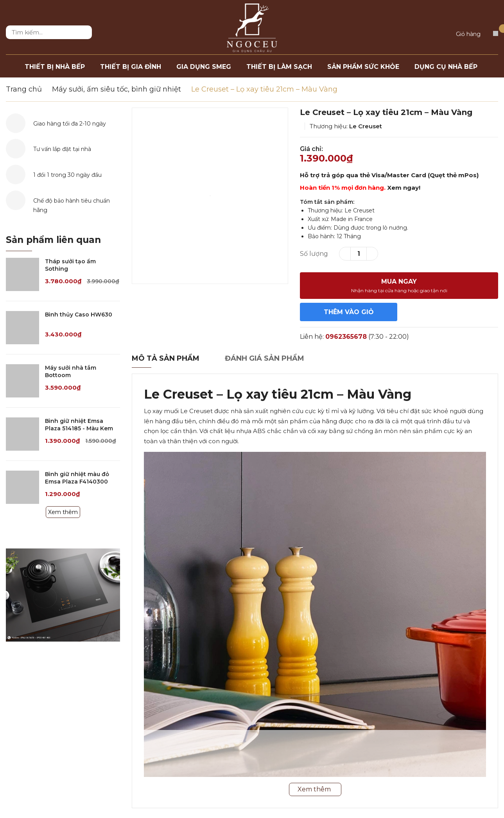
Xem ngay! (404, 188)
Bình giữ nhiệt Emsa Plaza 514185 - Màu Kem (79, 425)
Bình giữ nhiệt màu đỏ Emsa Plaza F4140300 (77, 478)
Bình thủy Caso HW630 (79, 315)
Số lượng (314, 254)
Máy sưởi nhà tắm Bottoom (71, 372)
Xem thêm (63, 512)
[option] (210, 196)
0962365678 (346, 337)
